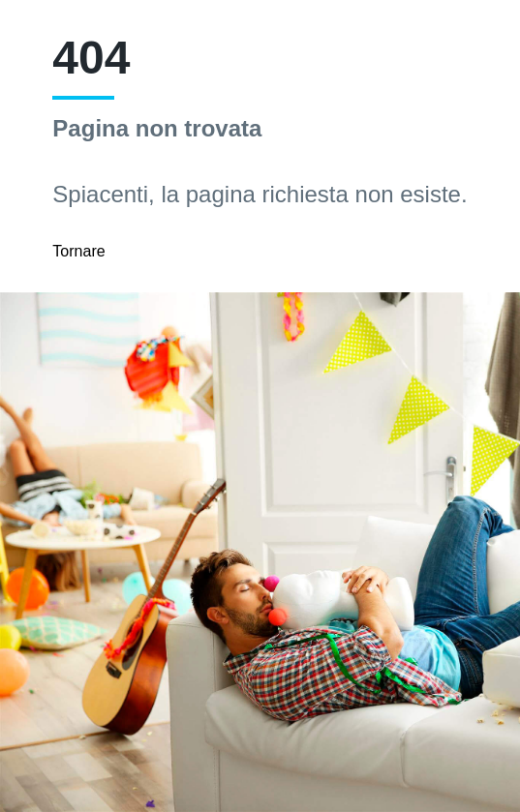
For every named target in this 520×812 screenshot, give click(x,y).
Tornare (78, 251)
